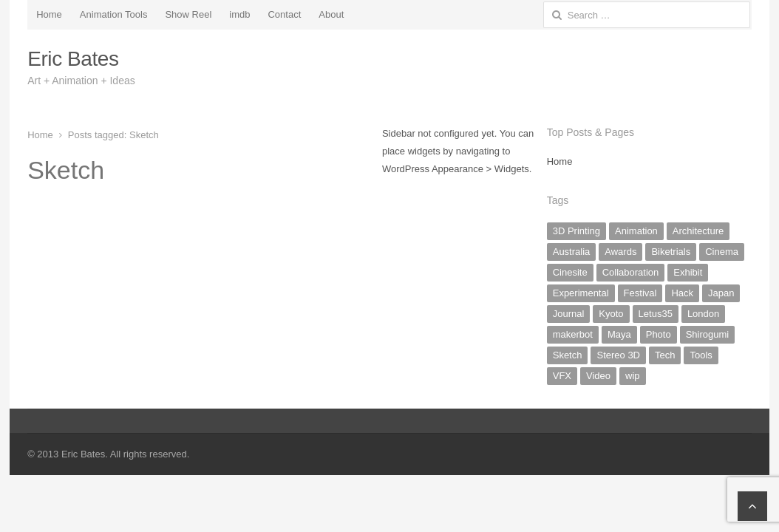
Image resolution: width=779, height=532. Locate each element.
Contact (284, 14)
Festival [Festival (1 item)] (640, 293)
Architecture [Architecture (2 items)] (698, 231)
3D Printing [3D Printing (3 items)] (576, 231)
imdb (239, 14)
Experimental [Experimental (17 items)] (581, 293)
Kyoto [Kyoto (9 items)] (611, 314)
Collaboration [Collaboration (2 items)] (631, 272)
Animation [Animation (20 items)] (636, 231)
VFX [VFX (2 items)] (562, 376)
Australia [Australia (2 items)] (572, 252)
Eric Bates (73, 59)
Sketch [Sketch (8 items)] (568, 355)
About (331, 14)
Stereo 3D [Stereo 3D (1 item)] (618, 355)
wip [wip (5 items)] (633, 376)
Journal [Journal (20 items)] (569, 314)
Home (49, 14)
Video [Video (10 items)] (598, 376)
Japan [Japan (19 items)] (721, 293)
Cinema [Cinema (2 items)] (722, 252)
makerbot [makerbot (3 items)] (573, 334)
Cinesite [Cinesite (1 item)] (570, 272)
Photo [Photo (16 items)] (659, 334)
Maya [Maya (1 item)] (619, 334)
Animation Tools (114, 14)
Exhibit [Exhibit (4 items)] (688, 272)
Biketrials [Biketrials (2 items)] (671, 252)
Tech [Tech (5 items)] (665, 355)
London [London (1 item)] (703, 314)
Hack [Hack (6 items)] (682, 293)
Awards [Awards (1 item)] (620, 252)
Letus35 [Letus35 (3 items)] (656, 314)
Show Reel (188, 14)
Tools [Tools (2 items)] (701, 355)
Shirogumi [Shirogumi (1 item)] (708, 334)
